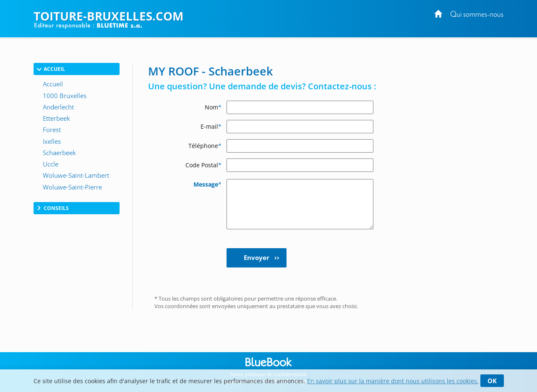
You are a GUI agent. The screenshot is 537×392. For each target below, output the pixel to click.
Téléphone (205, 146)
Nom (213, 107)
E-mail (211, 126)
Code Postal (203, 165)
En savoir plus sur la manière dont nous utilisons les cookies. (393, 381)
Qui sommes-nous (477, 15)
